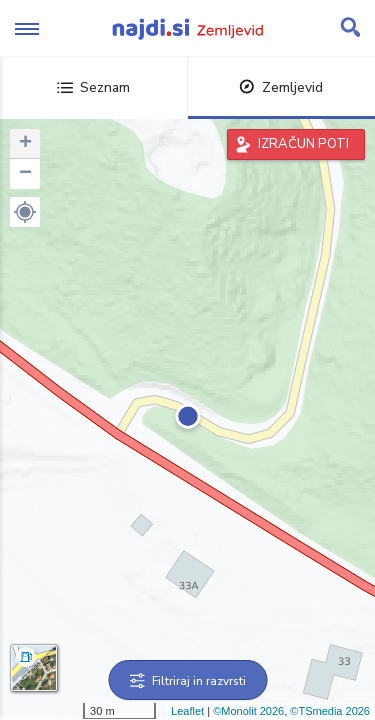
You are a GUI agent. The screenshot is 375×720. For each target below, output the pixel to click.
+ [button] (25, 144)
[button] (25, 212)
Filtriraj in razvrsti (187, 681)
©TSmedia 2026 (330, 711)
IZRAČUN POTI (303, 144)
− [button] (25, 174)
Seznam (93, 87)
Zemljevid (281, 87)
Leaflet (187, 711)
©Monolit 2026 (248, 711)
